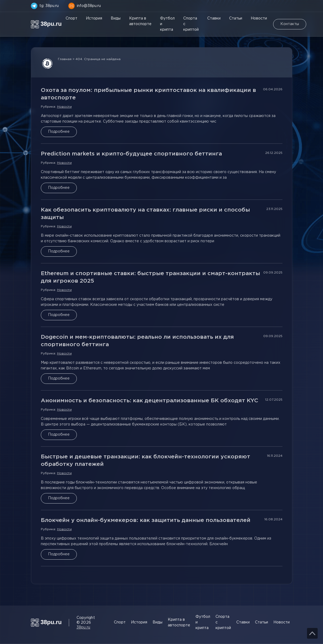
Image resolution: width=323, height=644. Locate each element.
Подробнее (59, 132)
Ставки (214, 18)
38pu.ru (83, 627)
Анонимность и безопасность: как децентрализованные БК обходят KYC (149, 401)
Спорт (71, 18)
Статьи (236, 18)
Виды (116, 18)
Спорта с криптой (191, 24)
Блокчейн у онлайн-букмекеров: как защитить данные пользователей (146, 520)
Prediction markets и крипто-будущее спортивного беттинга (131, 154)
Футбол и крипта (167, 24)
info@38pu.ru (89, 6)
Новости (259, 18)
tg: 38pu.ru (49, 6)
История (94, 18)
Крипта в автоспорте (140, 21)
